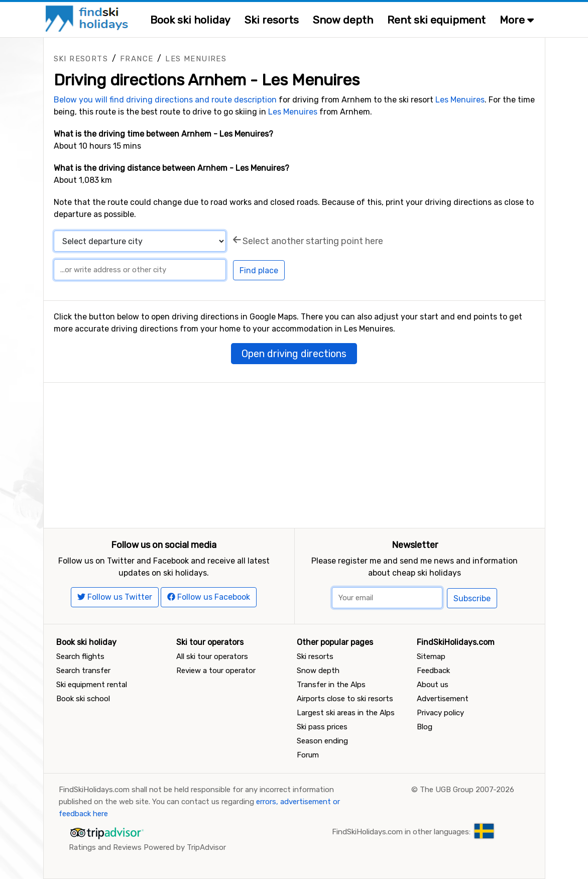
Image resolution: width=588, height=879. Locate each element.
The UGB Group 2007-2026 (467, 790)
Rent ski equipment (436, 20)
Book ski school (83, 699)
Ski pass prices (322, 727)
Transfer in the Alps (331, 685)
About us (433, 685)
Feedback (433, 671)
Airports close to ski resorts (345, 699)
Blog (425, 727)
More (517, 20)
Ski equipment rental (92, 685)
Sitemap (431, 656)
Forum (308, 755)
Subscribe (472, 598)
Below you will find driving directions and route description (165, 100)
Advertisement (443, 699)
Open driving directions (294, 354)
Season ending (322, 741)
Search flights (80, 656)
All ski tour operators (212, 656)
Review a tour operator (216, 671)
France (137, 59)
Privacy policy (440, 713)
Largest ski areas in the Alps (346, 713)
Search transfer (83, 671)
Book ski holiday (190, 20)
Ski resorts (272, 20)
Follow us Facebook (209, 597)
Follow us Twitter (115, 597)
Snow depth (343, 20)
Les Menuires (196, 59)
